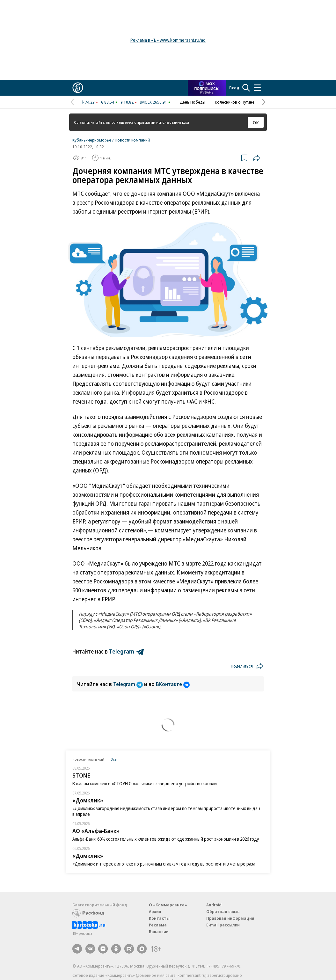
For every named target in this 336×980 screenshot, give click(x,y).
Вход (234, 88)
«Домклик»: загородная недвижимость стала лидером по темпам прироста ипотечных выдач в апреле (166, 811)
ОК (256, 122)
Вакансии (159, 932)
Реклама (158, 925)
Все (113, 759)
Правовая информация (230, 918)
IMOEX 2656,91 (153, 102)
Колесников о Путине (235, 102)
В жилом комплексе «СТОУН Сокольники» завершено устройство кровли (145, 783)
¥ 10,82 (127, 102)
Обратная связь (223, 911)
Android (214, 905)
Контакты (159, 918)
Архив (155, 911)
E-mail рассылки (223, 925)
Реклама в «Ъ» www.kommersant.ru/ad (168, 40)
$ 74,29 (88, 102)
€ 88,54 (108, 102)
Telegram (129, 684)
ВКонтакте (173, 684)
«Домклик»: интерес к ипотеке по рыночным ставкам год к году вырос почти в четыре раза (164, 864)
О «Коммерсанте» (168, 905)
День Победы (193, 102)
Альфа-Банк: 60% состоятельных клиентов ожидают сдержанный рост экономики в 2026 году (166, 839)
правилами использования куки (163, 122)
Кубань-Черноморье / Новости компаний (111, 140)
